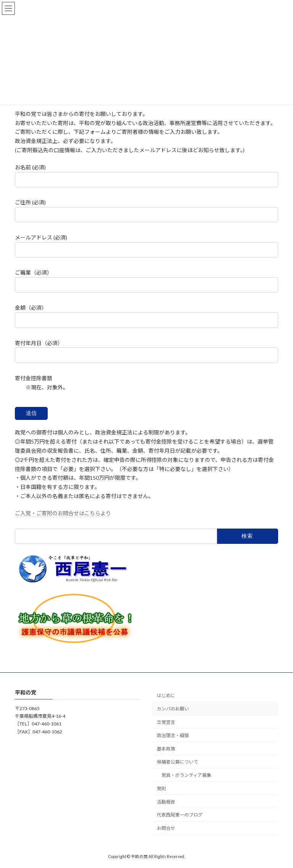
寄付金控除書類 (34, 378)
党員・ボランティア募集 (186, 775)
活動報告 (166, 802)
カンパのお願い (173, 709)
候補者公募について (177, 762)
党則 (161, 788)
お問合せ (166, 828)
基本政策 (166, 748)
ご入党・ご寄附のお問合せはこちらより (63, 513)
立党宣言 (166, 722)
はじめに (166, 695)
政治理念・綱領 (173, 735)
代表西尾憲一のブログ (180, 815)
